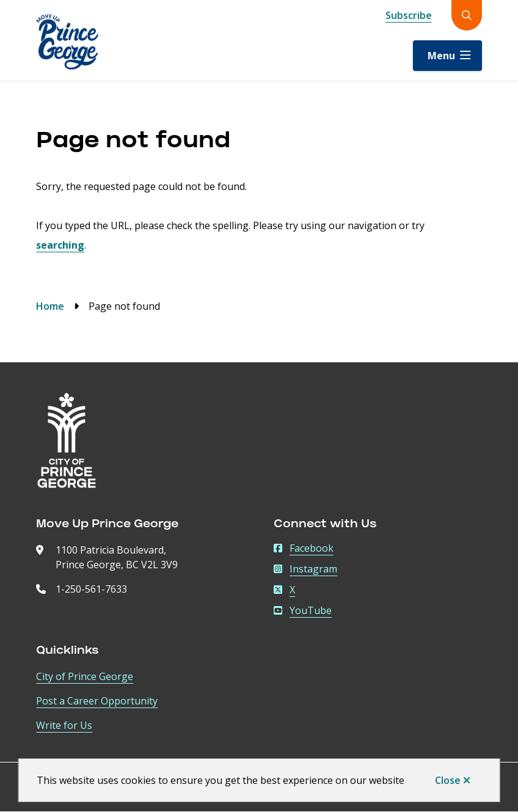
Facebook (304, 548)
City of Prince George (85, 676)
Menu (441, 56)
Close (448, 780)
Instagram (305, 569)
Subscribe (409, 15)
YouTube (303, 610)
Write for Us (64, 725)
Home (50, 306)
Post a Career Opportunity (97, 701)
